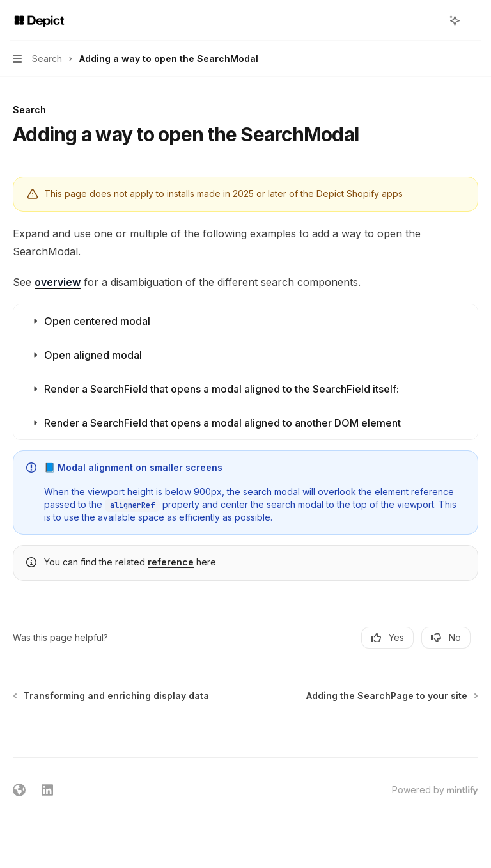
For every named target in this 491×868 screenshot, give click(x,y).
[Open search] (431, 20)
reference (171, 562)
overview (58, 282)
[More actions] (474, 20)
